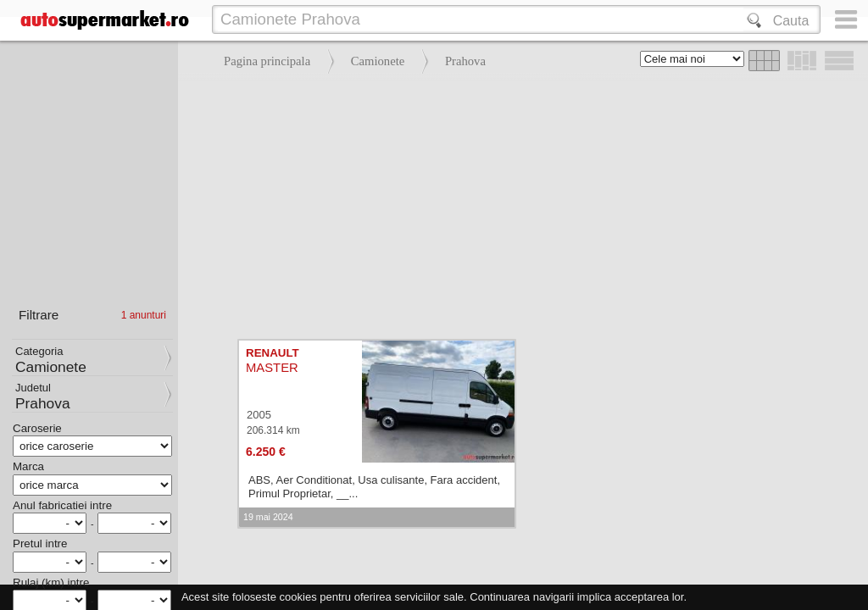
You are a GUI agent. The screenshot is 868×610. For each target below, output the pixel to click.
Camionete (378, 61)
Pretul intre (40, 543)
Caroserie (37, 428)
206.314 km (273, 430)
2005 (259, 415)
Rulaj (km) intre (51, 582)
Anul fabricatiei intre (62, 505)
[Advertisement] (519, 203)
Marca (28, 466)
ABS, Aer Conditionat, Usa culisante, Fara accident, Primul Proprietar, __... (374, 487)
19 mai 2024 (268, 517)
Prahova (465, 61)
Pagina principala (267, 61)
